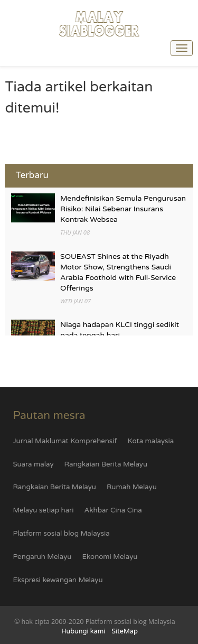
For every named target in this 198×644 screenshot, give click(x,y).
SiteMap (125, 631)
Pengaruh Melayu (42, 557)
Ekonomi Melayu (110, 557)
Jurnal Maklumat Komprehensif (65, 441)
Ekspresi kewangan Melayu (58, 580)
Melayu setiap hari (43, 510)
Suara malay (33, 464)
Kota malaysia (151, 441)
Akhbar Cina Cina (113, 510)
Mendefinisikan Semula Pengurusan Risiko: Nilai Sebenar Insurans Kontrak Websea (123, 209)
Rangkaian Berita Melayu (106, 464)
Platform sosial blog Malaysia (61, 534)
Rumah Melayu (132, 487)
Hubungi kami (83, 631)
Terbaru (32, 175)
